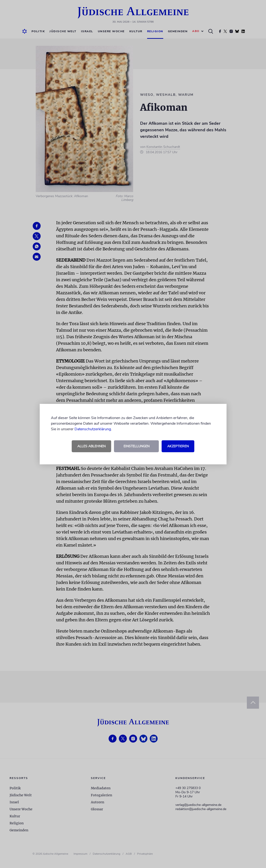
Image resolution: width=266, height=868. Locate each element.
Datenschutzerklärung (93, 429)
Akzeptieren (178, 446)
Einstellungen (137, 446)
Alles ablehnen (91, 446)
